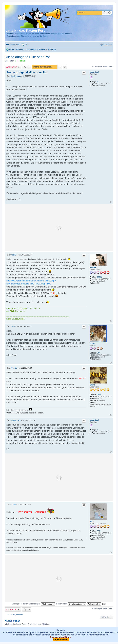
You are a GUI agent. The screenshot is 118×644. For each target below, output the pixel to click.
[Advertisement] (59, 228)
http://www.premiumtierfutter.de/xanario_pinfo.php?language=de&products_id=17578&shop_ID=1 (31, 282)
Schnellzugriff (15, 45)
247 (98, 353)
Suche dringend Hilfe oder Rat (27, 57)
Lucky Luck (94, 72)
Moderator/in (20, 61)
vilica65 (93, 268)
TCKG (92, 343)
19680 (99, 277)
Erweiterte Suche (109, 13)
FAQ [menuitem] (27, 45)
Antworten (12, 67)
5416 (99, 394)
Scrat (92, 522)
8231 (99, 531)
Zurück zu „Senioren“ (15, 615)
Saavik (92, 385)
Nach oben (111, 202)
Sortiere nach (71, 604)
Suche (105, 13)
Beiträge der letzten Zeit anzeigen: (34, 604)
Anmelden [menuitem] (107, 45)
